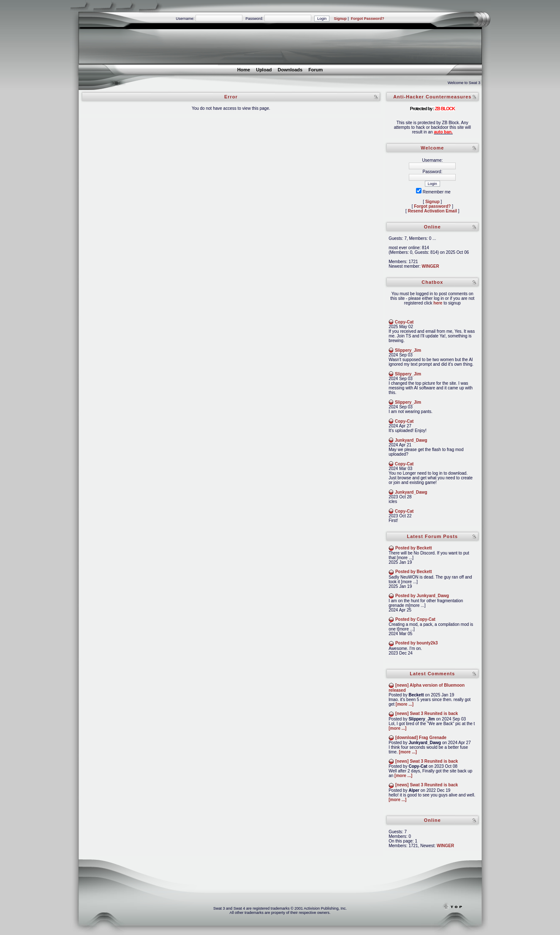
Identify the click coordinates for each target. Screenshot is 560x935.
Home (244, 70)
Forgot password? (432, 206)
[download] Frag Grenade (421, 738)
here (438, 303)
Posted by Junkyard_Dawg (422, 596)
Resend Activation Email (432, 211)
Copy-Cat (404, 322)
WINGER (431, 266)
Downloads (290, 70)
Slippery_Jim (408, 350)
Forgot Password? (368, 19)
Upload (264, 70)
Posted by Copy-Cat (415, 619)
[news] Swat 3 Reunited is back (427, 713)
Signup (340, 19)
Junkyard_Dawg (411, 440)
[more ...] (405, 704)
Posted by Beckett (414, 548)
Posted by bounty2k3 (417, 643)
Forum (315, 70)
